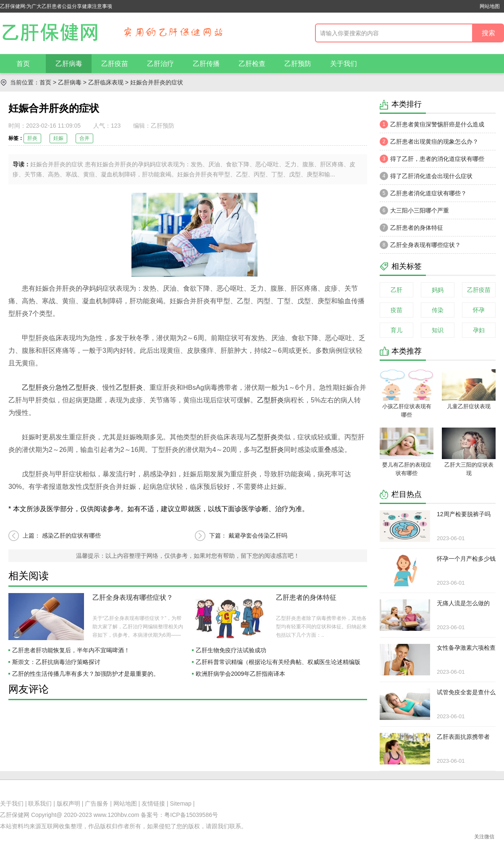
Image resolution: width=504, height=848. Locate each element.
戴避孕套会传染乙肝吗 (258, 536)
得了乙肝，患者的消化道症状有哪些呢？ (432, 161)
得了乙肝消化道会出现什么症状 (426, 176)
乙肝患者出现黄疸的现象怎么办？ (429, 142)
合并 (84, 138)
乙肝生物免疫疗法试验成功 (231, 650)
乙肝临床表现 (106, 82)
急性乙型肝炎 (76, 387)
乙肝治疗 (160, 64)
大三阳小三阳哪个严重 (414, 210)
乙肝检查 (252, 64)
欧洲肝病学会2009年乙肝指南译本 (240, 674)
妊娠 (58, 138)
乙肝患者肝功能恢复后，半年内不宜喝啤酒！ (71, 650)
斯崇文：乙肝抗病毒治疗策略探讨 (56, 662)
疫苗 (396, 310)
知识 (438, 330)
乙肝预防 (298, 64)
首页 (23, 64)
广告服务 (97, 803)
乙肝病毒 (69, 64)
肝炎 (32, 138)
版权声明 (68, 803)
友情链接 (153, 803)
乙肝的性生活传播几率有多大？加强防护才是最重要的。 (86, 674)
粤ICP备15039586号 (191, 815)
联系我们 (40, 803)
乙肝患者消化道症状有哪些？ (423, 193)
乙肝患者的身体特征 (306, 597)
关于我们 (344, 64)
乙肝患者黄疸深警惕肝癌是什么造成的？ (432, 126)
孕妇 (479, 330)
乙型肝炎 (35, 387)
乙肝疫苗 (115, 64)
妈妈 (438, 290)
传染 (438, 310)
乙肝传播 (206, 64)
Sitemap (181, 803)
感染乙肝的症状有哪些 (71, 536)
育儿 (396, 330)
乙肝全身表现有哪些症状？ (133, 597)
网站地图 (490, 6)
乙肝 (396, 290)
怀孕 (479, 310)
